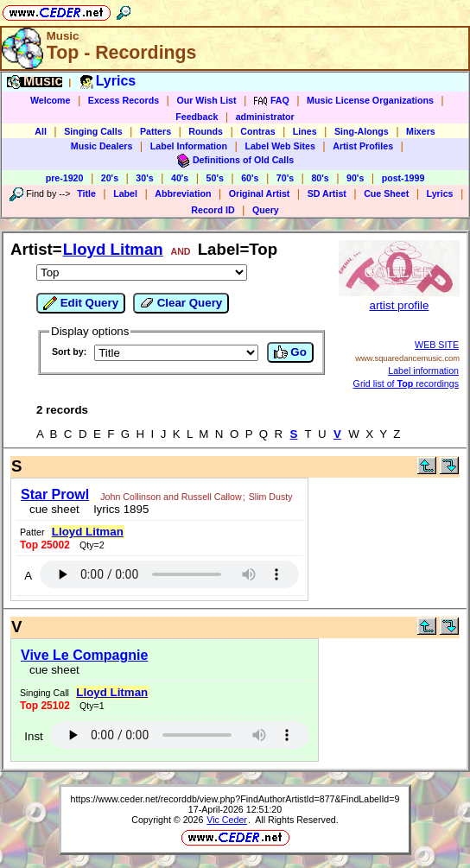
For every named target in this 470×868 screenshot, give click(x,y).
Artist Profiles (363, 146)
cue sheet (54, 509)
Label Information (189, 146)
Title (86, 193)
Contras (257, 131)
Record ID (213, 210)
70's (285, 178)
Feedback (197, 117)
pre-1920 (65, 178)
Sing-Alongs (362, 131)
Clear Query (181, 303)
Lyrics (440, 193)
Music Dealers (102, 146)
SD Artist (327, 193)
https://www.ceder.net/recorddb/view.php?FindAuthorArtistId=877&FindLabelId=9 (235, 799)
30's (144, 178)
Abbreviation (183, 193)
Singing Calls (93, 131)
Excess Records (124, 100)
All (41, 131)
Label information (423, 371)
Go (290, 352)
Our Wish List (206, 100)
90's (355, 178)
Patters (156, 131)
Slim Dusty (271, 497)
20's (110, 178)
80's (320, 178)
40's (180, 178)
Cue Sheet (386, 193)
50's (215, 178)
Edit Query (81, 303)
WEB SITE (437, 345)
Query (266, 210)
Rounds (206, 131)
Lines (305, 131)
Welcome (51, 100)
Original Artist (260, 193)
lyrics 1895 (118, 509)
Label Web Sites (280, 146)
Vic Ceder (227, 820)
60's (250, 178)
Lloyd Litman (113, 249)
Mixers (421, 131)
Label (125, 193)
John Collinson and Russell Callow (171, 497)
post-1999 (403, 178)
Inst (33, 736)
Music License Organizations (370, 100)
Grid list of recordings (406, 383)
